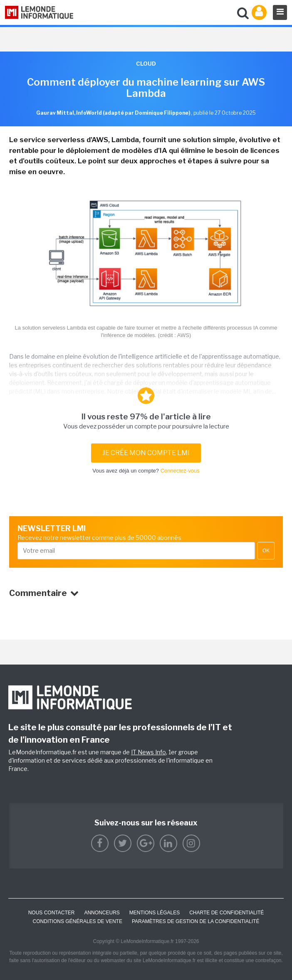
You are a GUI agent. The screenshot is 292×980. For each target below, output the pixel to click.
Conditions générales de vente (78, 921)
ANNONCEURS (102, 913)
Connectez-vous (180, 471)
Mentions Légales (155, 913)
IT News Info (148, 752)
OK (266, 551)
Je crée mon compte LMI (146, 453)
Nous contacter (52, 913)
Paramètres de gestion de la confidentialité (196, 921)
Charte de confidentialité (226, 913)
